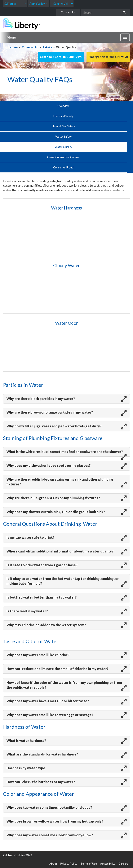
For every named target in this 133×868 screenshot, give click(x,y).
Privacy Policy (69, 864)
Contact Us (68, 12)
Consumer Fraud (63, 167)
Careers (123, 864)
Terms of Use (89, 864)
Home (14, 47)
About (53, 864)
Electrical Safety (63, 116)
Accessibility (108, 864)
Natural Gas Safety (63, 126)
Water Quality (63, 147)
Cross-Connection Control (63, 157)
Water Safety (63, 137)
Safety (47, 47)
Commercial (30, 47)
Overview (63, 106)
